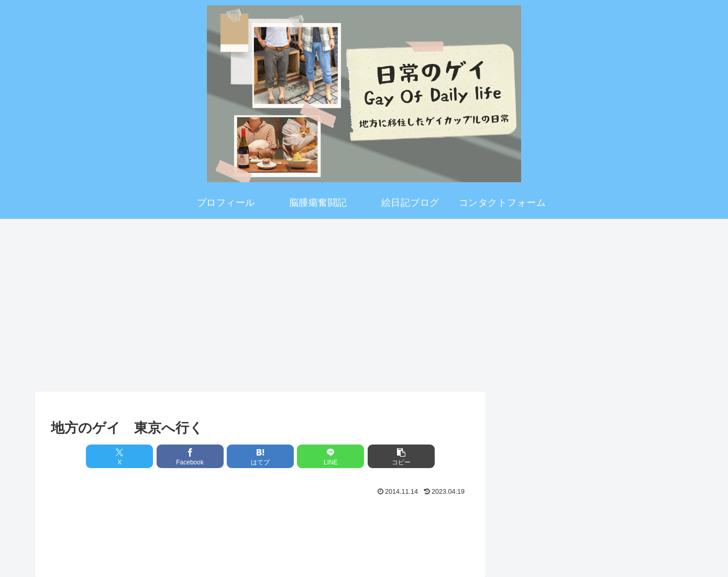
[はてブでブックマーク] (260, 456)
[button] (401, 456)
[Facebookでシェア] (190, 456)
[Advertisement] (364, 302)
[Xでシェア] (119, 456)
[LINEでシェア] (330, 456)
